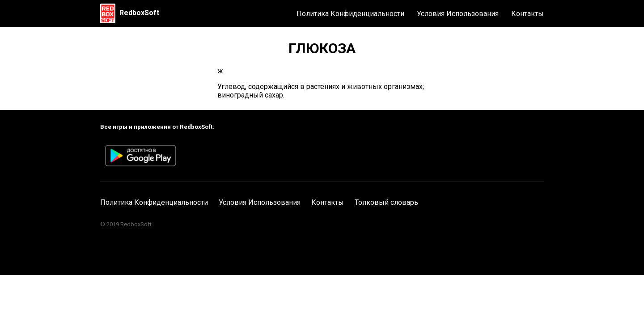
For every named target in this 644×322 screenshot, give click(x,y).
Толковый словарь (386, 202)
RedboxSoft (139, 13)
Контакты (527, 14)
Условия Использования (458, 14)
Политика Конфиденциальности (350, 14)
